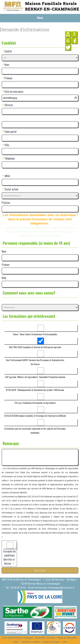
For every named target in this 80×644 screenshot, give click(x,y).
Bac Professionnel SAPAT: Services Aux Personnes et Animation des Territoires (35, 362)
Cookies (16, 642)
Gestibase (36, 642)
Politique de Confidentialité (66, 638)
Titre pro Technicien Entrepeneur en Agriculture (35, 403)
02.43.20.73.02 (18, 588)
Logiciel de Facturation (51, 642)
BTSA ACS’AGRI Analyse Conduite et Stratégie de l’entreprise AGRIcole (35, 416)
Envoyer (40, 570)
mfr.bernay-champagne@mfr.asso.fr (55, 588)
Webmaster (27, 642)
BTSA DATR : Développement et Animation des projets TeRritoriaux (35, 390)
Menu (40, 18)
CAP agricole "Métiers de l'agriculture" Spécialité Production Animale (35, 377)
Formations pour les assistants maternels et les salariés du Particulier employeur (35, 431)
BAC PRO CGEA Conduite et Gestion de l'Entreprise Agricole (35, 347)
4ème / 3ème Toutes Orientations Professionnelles (35, 334)
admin (65, 642)
